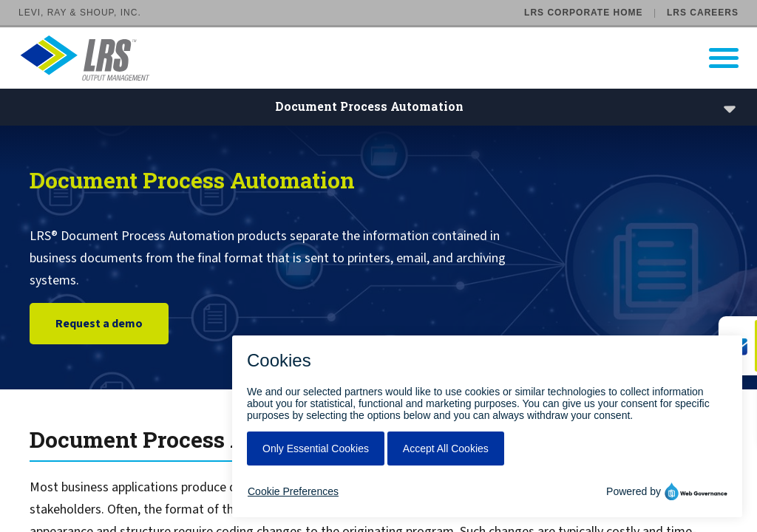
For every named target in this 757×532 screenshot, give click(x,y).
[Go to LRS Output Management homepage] (388, 58)
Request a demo (99, 330)
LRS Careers (703, 13)
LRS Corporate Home (583, 13)
